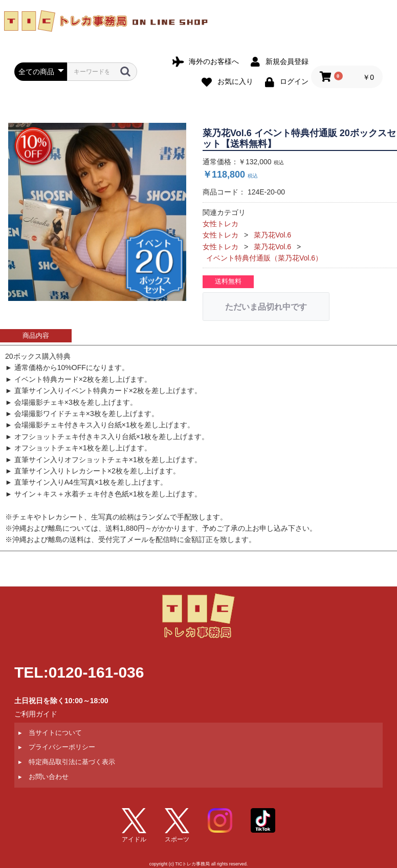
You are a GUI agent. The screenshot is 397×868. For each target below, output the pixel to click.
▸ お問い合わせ (43, 777)
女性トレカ (220, 224)
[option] (97, 212)
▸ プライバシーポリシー (57, 747)
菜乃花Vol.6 (272, 235)
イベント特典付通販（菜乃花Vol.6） (264, 258)
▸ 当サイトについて (50, 732)
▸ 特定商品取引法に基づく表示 (67, 762)
